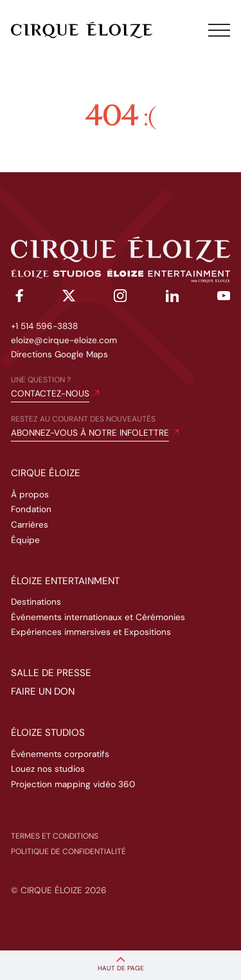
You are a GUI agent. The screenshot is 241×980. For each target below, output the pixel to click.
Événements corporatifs (60, 754)
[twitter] (69, 298)
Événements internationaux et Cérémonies (98, 617)
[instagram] (120, 298)
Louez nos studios (48, 769)
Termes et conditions (55, 836)
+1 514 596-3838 (44, 326)
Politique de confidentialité (68, 851)
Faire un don (43, 691)
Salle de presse (51, 673)
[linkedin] (172, 298)
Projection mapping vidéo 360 (73, 784)
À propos (30, 494)
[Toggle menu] (219, 30)
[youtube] (224, 298)
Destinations (36, 602)
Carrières (30, 525)
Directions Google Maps (59, 354)
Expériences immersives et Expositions (91, 632)
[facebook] (17, 298)
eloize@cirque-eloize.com (64, 340)
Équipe (25, 540)
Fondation (31, 509)
